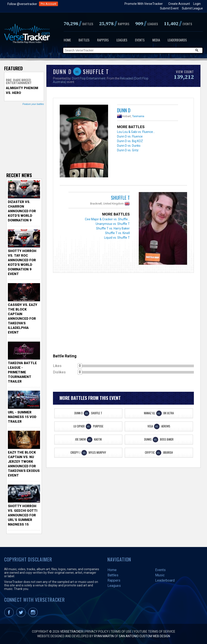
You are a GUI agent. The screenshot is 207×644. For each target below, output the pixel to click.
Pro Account (48, 4)
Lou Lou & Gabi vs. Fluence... (136, 132)
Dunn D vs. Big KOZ (130, 141)
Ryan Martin (104, 636)
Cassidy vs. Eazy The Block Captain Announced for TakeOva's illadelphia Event (23, 319)
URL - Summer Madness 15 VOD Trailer (22, 417)
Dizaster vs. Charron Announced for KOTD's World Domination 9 (22, 211)
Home (67, 40)
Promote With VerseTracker (144, 4)
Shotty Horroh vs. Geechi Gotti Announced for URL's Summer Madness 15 (23, 515)
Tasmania (138, 116)
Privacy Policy (97, 632)
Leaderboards (177, 40)
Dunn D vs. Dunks (129, 146)
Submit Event (169, 8)
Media (156, 40)
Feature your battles (33, 104)
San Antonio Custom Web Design (144, 636)
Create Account (179, 4)
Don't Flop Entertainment (89, 78)
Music (160, 575)
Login (197, 4)
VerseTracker (72, 632)
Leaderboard (165, 580)
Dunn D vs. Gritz (128, 150)
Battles (84, 40)
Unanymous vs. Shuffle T (113, 224)
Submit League (192, 8)
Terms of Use (121, 632)
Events (140, 40)
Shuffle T (120, 198)
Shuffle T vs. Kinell (117, 233)
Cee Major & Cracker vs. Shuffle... (107, 219)
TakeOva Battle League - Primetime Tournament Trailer (22, 372)
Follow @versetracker (22, 4)
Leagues (122, 40)
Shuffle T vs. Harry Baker (113, 228)
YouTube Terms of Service (154, 632)
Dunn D (124, 110)
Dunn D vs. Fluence (130, 136)
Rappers (103, 40)
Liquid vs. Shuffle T (117, 238)
